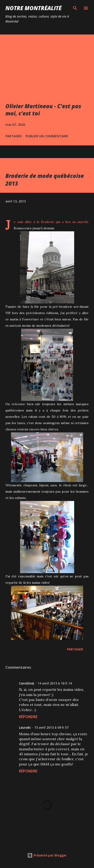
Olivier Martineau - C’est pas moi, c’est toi (43, 110)
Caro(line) (26, 683)
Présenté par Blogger (47, 855)
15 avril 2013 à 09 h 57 (51, 727)
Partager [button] (14, 136)
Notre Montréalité (33, 8)
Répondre (28, 717)
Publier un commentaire (47, 136)
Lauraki (25, 727)
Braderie (48, 222)
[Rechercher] (75, 8)
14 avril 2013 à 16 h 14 (55, 683)
